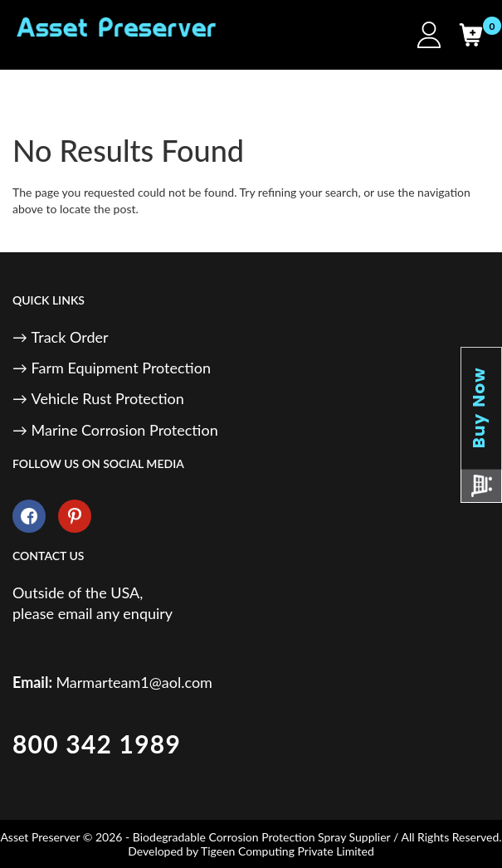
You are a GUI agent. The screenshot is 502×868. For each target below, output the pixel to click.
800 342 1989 (97, 744)
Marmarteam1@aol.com (134, 682)
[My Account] (429, 35)
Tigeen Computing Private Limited (288, 851)
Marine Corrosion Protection (125, 430)
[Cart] (470, 35)
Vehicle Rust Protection (108, 398)
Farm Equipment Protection (121, 368)
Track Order (70, 337)
